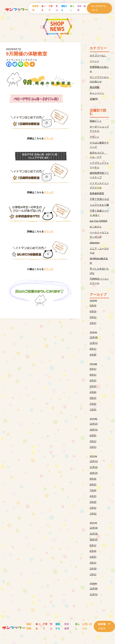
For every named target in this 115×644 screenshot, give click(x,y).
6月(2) (93, 381)
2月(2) (93, 404)
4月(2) (93, 312)
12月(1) (94, 461)
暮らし (72, 8)
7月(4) (93, 490)
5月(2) (93, 386)
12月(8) (94, 589)
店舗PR (94, 99)
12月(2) (94, 424)
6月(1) (93, 436)
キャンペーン (97, 93)
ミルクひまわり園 (99, 205)
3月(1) (93, 317)
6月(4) (93, 551)
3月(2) (93, 398)
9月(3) (93, 479)
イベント (94, 61)
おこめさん (96, 227)
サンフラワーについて (99, 8)
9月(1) (93, 369)
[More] (32, 64)
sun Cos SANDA (99, 221)
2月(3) (93, 569)
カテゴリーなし (98, 56)
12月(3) (94, 528)
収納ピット (96, 121)
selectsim (95, 243)
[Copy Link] (26, 64)
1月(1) (93, 514)
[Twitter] (15, 64)
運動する (64, 8)
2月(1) (93, 323)
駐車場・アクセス (104, 626)
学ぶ (57, 8)
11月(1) (94, 343)
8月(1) (93, 349)
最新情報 (35, 8)
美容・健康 (81, 8)
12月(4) (94, 337)
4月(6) (93, 355)
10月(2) (94, 473)
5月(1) (93, 557)
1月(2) (93, 410)
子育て (51, 8)
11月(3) (94, 534)
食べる (43, 8)
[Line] (21, 64)
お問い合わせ (87, 626)
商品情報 (94, 87)
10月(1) (94, 430)
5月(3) (93, 306)
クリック (49, 138)
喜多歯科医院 (97, 193)
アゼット (94, 137)
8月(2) (93, 485)
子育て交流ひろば (99, 199)
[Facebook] (9, 64)
